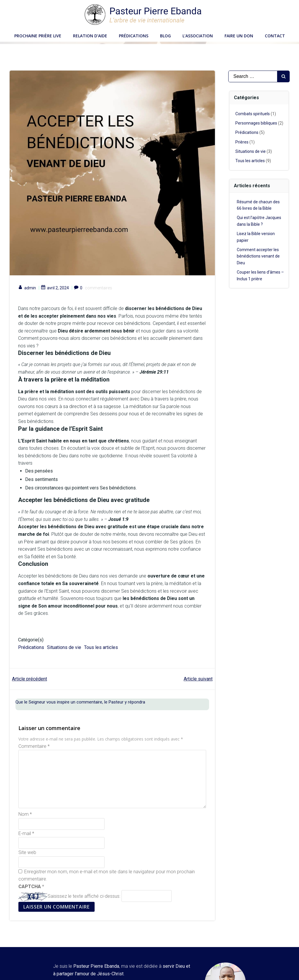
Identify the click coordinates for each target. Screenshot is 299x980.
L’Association (198, 35)
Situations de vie (64, 648)
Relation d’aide (90, 35)
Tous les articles (101, 648)
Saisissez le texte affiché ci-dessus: (84, 897)
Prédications (134, 35)
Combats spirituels (253, 114)
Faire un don (239, 35)
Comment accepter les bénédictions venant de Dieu (259, 256)
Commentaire (34, 747)
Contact (275, 35)
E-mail (26, 834)
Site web (27, 853)
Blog (165, 35)
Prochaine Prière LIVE (38, 35)
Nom (25, 815)
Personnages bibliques (257, 123)
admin (27, 288)
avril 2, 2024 (55, 288)
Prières (242, 142)
